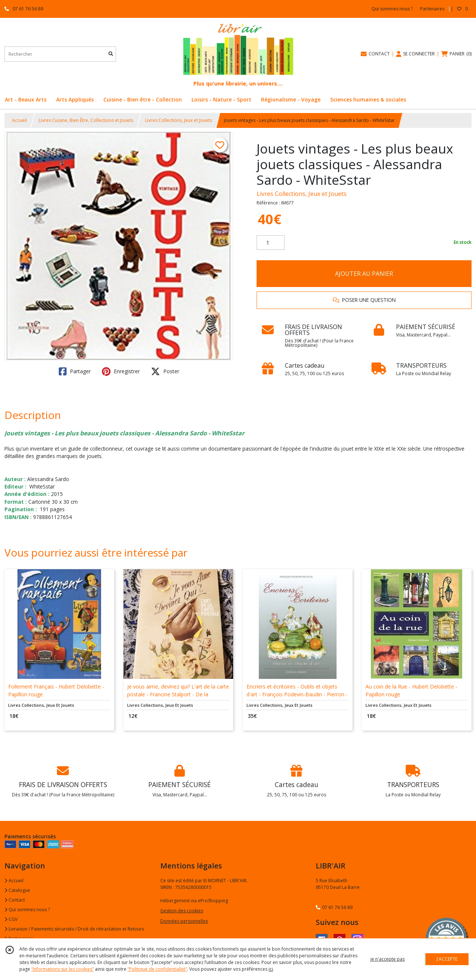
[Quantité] (271, 243)
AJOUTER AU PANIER (364, 274)
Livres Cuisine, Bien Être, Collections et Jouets (86, 120)
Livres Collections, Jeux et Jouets (178, 120)
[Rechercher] (111, 54)
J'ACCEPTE (447, 959)
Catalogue (17, 890)
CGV (11, 919)
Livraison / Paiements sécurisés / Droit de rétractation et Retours (74, 929)
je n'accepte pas (387, 959)
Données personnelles (184, 921)
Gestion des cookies (182, 911)
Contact (15, 900)
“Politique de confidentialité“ (157, 969)
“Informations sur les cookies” (62, 969)
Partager (75, 371)
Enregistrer (121, 371)
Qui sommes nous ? (27, 910)
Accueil (19, 120)
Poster (165, 371)
